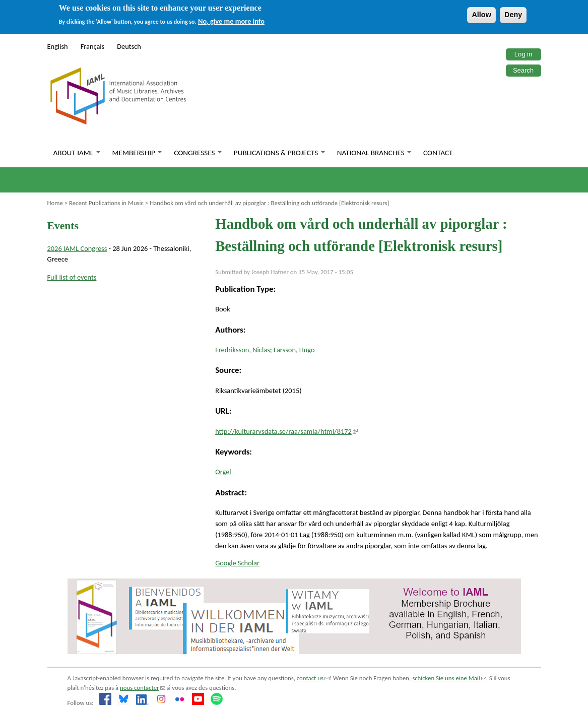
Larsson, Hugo (294, 350)
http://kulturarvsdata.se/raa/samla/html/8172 (286, 431)
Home (55, 203)
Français (93, 46)
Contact (438, 153)
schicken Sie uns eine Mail (449, 678)
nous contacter (142, 688)
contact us (313, 678)
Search (523, 70)
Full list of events (72, 277)
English (58, 46)
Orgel (223, 472)
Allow (481, 15)
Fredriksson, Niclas (243, 350)
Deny (513, 15)
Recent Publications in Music (106, 203)
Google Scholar (237, 563)
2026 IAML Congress (77, 248)
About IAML (77, 153)
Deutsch (129, 46)
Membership (137, 153)
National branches (374, 153)
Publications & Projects (279, 153)
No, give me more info (231, 21)
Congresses (198, 153)
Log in (523, 54)
